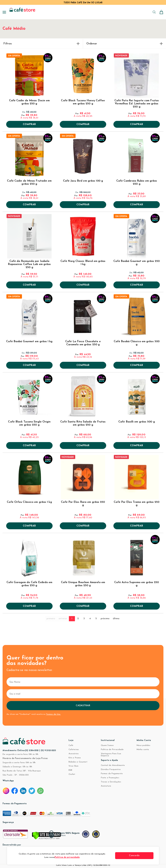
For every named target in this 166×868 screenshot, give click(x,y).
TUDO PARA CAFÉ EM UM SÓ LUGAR (83, 3)
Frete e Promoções (110, 778)
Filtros (41, 44)
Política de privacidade (70, 857)
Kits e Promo (75, 758)
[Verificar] (46, 836)
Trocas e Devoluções (111, 782)
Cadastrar (83, 706)
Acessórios (74, 754)
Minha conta (143, 750)
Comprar (29, 124)
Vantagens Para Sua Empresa (111, 755)
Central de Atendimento (113, 765)
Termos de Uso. (53, 714)
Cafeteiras (74, 750)
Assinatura (106, 786)
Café (71, 745)
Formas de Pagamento (112, 774)
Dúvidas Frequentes (111, 769)
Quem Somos (107, 745)
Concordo (141, 856)
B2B (70, 770)
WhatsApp (8, 781)
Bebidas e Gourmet (78, 762)
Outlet (72, 774)
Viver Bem (73, 766)
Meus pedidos (143, 745)
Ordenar (124, 44)
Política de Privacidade (112, 750)
